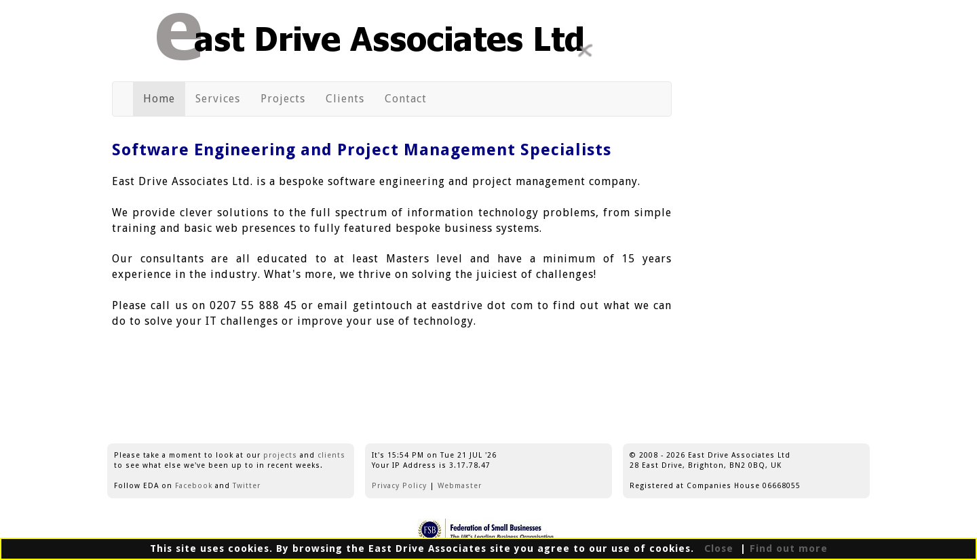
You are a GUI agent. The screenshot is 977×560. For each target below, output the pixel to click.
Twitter (247, 486)
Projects (288, 98)
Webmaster (460, 486)
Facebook (194, 486)
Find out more (789, 548)
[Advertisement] (779, 219)
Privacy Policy (399, 486)
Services (223, 100)
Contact (411, 98)
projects (280, 455)
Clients (350, 98)
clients (331, 455)
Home (164, 100)
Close (717, 548)
